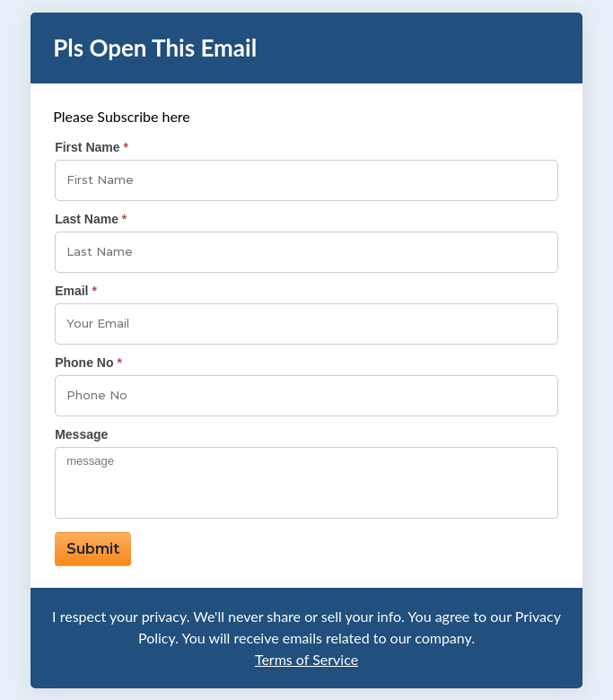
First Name (87, 147)
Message (81, 434)
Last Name (87, 219)
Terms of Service (306, 659)
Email (71, 291)
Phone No (84, 363)
